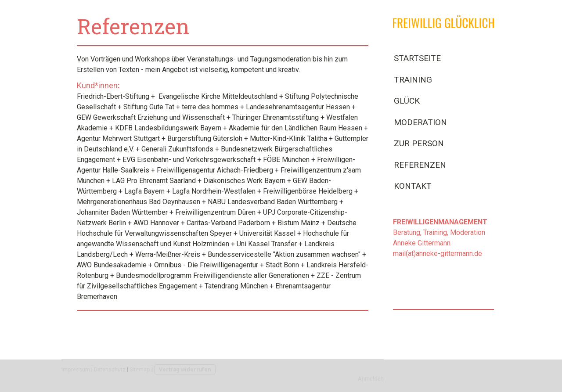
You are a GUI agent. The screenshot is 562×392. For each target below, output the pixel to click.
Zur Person (419, 143)
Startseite (417, 58)
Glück (407, 101)
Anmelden (371, 379)
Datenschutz (110, 369)
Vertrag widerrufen (185, 369)
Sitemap (140, 369)
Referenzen (420, 165)
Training (413, 80)
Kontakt (413, 186)
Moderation (420, 122)
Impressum (76, 369)
